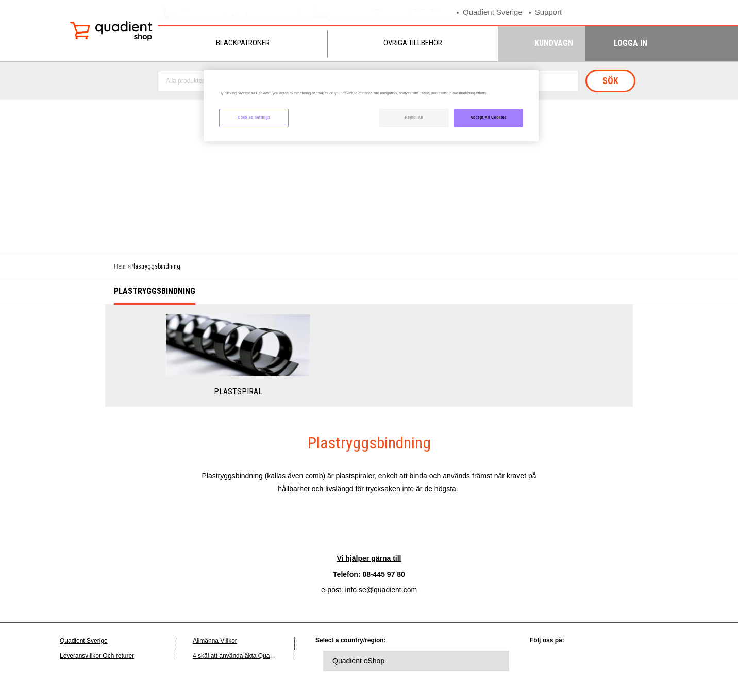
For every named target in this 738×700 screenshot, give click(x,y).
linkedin (548, 661)
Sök (610, 81)
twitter (576, 661)
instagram (661, 661)
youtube (633, 661)
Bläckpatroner (243, 43)
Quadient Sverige (493, 12)
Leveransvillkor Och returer (97, 656)
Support (549, 12)
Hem (120, 266)
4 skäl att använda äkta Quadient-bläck (246, 656)
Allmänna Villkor (215, 641)
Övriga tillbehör (413, 43)
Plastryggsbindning (155, 291)
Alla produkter (185, 81)
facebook (605, 661)
